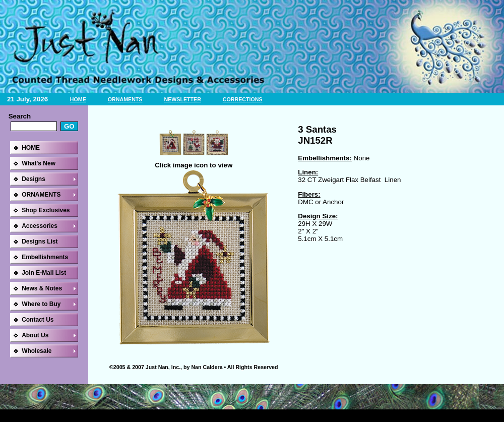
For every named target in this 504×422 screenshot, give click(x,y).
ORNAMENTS (125, 99)
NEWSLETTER (182, 99)
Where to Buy (41, 304)
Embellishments (45, 257)
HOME (78, 99)
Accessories (40, 226)
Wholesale (37, 351)
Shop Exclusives (46, 210)
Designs (34, 179)
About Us (35, 335)
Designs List (40, 242)
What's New (39, 163)
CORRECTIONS (243, 99)
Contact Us (38, 320)
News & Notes (42, 288)
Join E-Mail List (44, 273)
